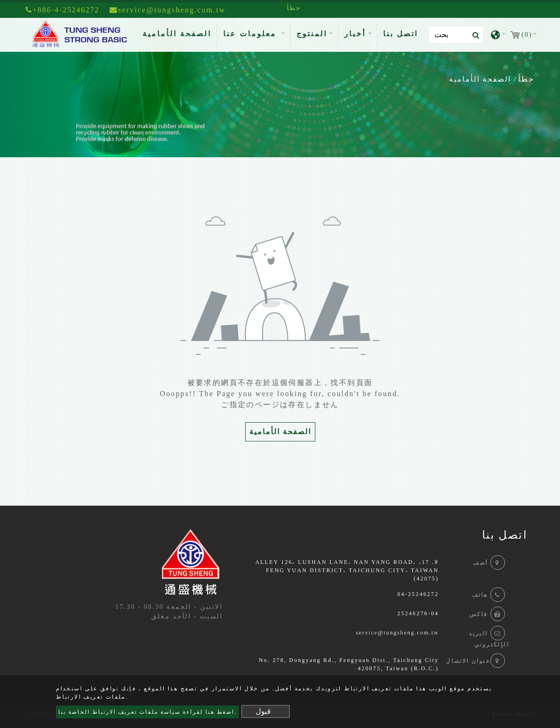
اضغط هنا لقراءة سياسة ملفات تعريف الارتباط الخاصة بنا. (147, 712)
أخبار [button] (355, 34)
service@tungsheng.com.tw (397, 633)
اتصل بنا (401, 34)
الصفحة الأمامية (179, 33)
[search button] (473, 35)
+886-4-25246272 (63, 10)
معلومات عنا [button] (251, 34)
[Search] (456, 35)
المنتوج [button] (312, 34)
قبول (263, 711)
